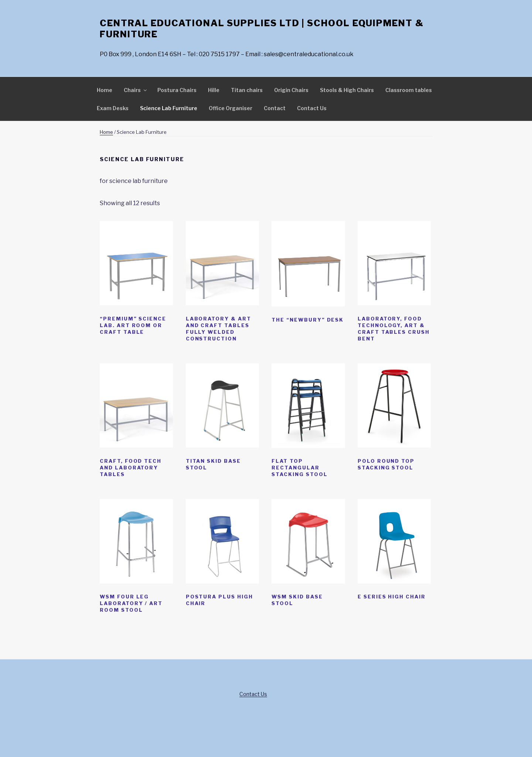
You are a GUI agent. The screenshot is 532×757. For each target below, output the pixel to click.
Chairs (136, 90)
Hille (214, 90)
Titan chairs (247, 90)
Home (105, 90)
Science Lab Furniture (169, 108)
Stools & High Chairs (347, 90)
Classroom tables (409, 90)
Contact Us (312, 108)
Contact (275, 108)
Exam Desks (113, 108)
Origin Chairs (291, 90)
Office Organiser (231, 108)
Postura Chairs (177, 90)
